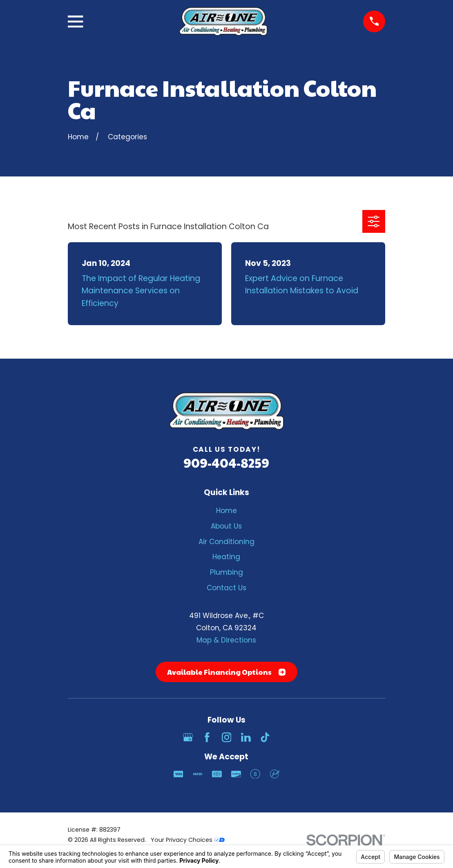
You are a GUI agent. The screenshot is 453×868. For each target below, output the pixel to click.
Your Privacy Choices (188, 840)
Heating (226, 557)
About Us (226, 526)
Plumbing (226, 572)
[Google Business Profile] (188, 737)
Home (226, 511)
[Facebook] (207, 737)
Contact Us (226, 588)
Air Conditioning (226, 542)
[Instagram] (227, 737)
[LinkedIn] (246, 737)
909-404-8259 (226, 463)
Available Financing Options (226, 672)
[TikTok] (265, 737)
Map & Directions (226, 640)
